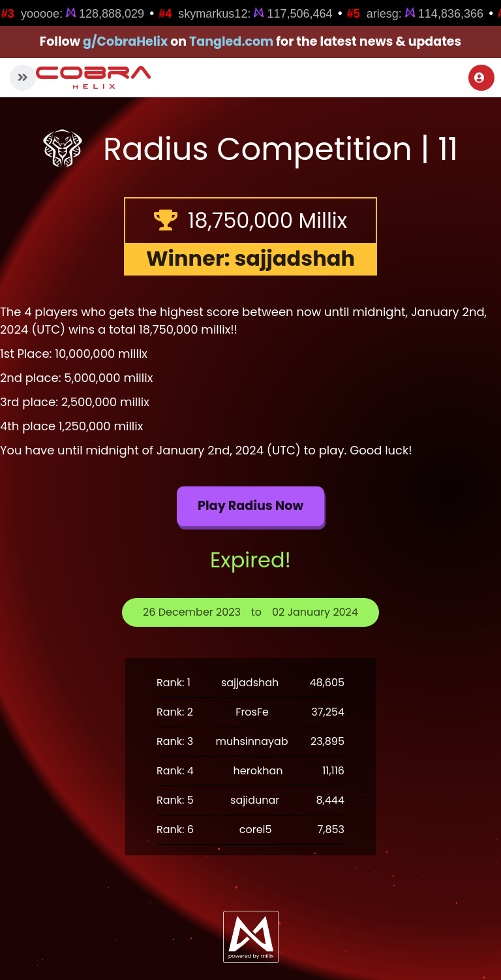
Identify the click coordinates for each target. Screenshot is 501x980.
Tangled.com (231, 41)
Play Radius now (250, 506)
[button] (23, 78)
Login (479, 78)
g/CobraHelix (125, 41)
